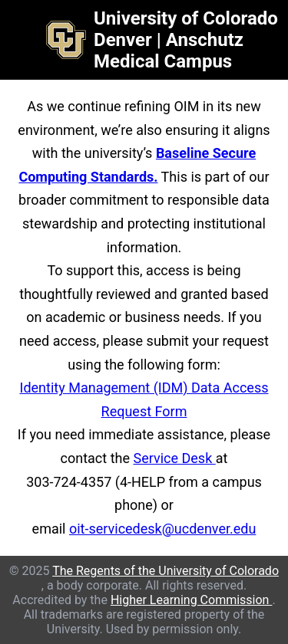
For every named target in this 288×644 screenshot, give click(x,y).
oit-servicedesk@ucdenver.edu (162, 529)
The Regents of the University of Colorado (166, 571)
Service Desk (174, 458)
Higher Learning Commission (192, 600)
